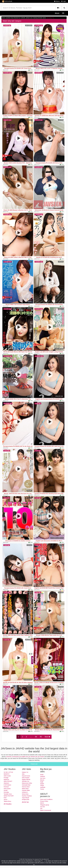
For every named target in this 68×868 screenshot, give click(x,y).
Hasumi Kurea (26, 776)
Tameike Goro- (8, 794)
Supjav (42, 784)
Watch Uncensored (46, 810)
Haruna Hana (26, 787)
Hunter (6, 790)
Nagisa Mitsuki (26, 779)
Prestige (6, 778)
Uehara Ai (25, 792)
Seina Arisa (25, 794)
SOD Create (7, 776)
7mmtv (42, 789)
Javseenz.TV (50, 18)
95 (41, 737)
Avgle (42, 782)
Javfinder (43, 787)
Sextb (42, 775)
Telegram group (45, 805)
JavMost (43, 776)
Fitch (5, 798)
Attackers (6, 783)
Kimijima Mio (26, 799)
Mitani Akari (25, 789)
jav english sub (24, 757)
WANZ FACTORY (9, 796)
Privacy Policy (44, 801)
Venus (6, 799)
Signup (57, 1)
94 (36, 737)
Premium (6, 787)
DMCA (42, 803)
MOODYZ (7, 774)
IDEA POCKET (8, 781)
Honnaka (6, 792)
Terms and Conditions (46, 799)
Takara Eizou (7, 801)
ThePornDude (7, 1)
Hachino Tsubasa (27, 796)
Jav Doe (42, 807)
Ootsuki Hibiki (26, 790)
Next (47, 737)
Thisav (42, 785)
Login (64, 1)
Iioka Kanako (26, 778)
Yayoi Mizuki (25, 798)
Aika (23, 774)
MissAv (57, 13)
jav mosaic (41, 757)
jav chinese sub (33, 757)
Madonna (6, 779)
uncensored (15, 757)
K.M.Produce (7, 785)
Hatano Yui (25, 772)
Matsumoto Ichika (27, 783)
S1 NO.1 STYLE (8, 772)
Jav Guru (43, 778)
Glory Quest (7, 789)
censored (9, 757)
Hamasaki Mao (26, 785)
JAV (41, 809)
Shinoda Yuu (26, 781)
